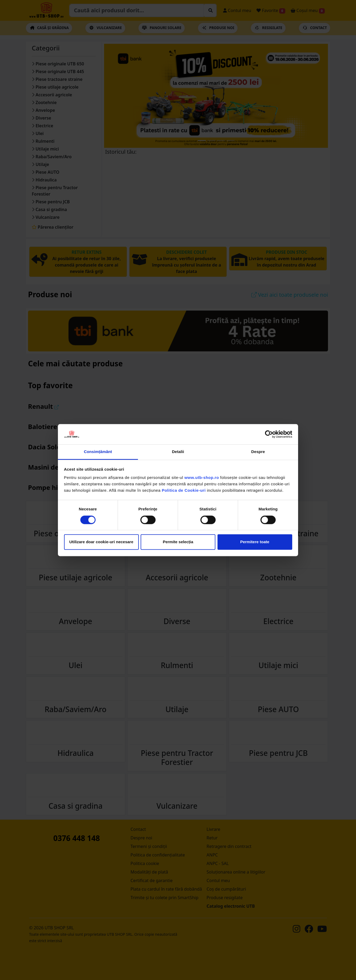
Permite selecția (178, 542)
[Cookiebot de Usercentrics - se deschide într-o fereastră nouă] (269, 434)
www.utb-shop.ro (202, 478)
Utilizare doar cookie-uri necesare (101, 542)
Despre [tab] (258, 452)
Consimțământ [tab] (98, 452)
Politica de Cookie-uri (184, 491)
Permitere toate (255, 542)
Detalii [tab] (178, 452)
